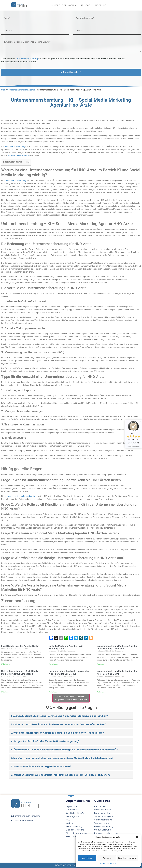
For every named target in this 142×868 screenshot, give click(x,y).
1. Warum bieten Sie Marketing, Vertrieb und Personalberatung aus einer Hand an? (59, 716)
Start (3, 90)
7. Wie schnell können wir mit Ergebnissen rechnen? (41, 766)
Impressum (114, 864)
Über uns (101, 5)
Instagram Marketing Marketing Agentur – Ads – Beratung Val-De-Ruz (70, 672)
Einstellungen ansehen (128, 858)
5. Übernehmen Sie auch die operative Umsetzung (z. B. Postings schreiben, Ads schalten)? (64, 750)
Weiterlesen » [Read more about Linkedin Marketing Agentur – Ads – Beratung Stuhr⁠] (53, 664)
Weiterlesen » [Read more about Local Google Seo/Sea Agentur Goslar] (6, 664)
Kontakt (86, 5)
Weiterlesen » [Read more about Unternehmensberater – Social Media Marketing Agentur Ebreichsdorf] (6, 692)
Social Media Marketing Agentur (21, 90)
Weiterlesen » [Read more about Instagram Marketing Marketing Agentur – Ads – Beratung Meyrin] (101, 692)
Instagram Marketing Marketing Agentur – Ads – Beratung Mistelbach (118, 647)
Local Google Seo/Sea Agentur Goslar (20, 646)
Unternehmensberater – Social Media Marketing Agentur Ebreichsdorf (20, 672)
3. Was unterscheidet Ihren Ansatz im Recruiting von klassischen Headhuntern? (57, 733)
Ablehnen (107, 858)
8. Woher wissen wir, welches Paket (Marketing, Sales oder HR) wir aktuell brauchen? (61, 775)
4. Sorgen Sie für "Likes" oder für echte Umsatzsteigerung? (45, 741)
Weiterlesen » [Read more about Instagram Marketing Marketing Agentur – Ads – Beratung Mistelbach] (101, 664)
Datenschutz (104, 864)
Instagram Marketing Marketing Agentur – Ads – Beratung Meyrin (118, 672)
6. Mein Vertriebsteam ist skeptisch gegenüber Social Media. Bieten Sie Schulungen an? (62, 758)
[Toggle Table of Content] (26, 162)
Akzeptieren (87, 858)
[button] (137, 837)
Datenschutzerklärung (27, 59)
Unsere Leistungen (64, 5)
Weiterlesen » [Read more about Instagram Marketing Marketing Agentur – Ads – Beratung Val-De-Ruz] (53, 692)
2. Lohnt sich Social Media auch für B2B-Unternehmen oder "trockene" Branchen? (58, 724)
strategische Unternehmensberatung (21, 496)
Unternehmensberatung (15, 147)
